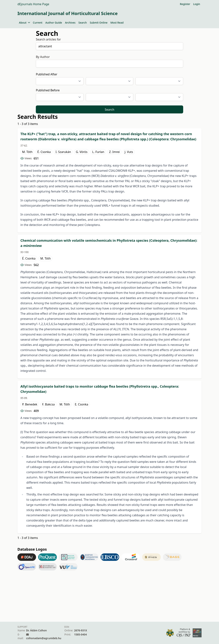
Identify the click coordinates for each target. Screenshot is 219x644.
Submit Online (99, 23)
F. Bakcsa (48, 404)
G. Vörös (82, 152)
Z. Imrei (114, 152)
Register (185, 4)
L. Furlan (98, 152)
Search (83, 23)
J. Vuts (129, 152)
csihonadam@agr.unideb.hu (44, 638)
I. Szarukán (63, 152)
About (24, 23)
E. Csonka (81, 404)
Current (38, 23)
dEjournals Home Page (33, 4)
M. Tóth (27, 152)
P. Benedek (30, 404)
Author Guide (54, 23)
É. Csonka (44, 152)
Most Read (117, 23)
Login (197, 4)
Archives (70, 23)
